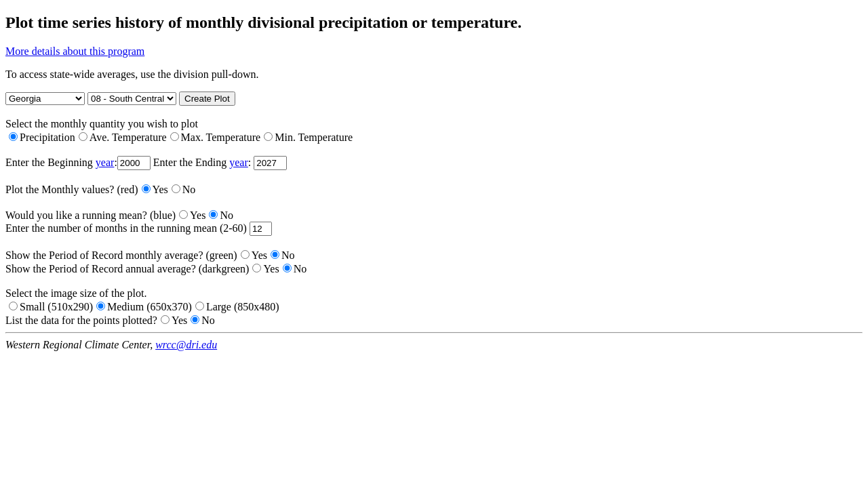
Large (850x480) (237, 307)
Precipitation (42, 137)
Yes (155, 189)
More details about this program (75, 51)
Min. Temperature (308, 137)
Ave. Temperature (123, 137)
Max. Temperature (216, 137)
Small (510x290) (51, 307)
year (105, 162)
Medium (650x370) (144, 307)
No (184, 189)
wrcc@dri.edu (186, 345)
